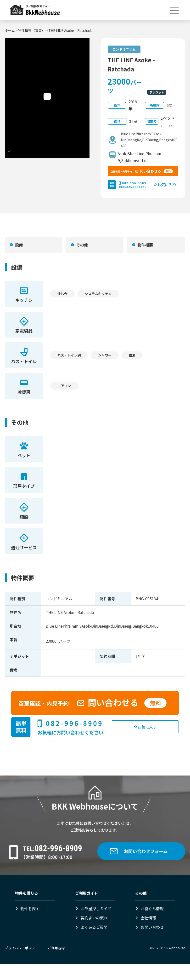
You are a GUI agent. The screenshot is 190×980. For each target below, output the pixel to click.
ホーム (10, 30)
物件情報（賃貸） (32, 30)
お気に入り (165, 185)
